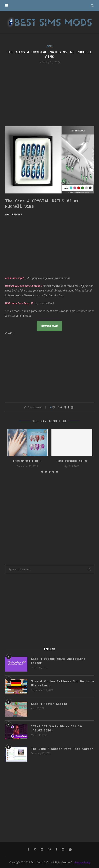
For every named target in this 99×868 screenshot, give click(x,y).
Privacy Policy (82, 862)
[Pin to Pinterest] (65, 407)
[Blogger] (70, 849)
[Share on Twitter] (61, 407)
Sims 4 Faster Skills (49, 704)
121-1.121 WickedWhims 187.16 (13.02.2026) (56, 728)
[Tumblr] (56, 849)
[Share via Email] (72, 407)
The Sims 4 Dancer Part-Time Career (62, 749)
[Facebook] (28, 849)
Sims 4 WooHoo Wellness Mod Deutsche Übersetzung (63, 683)
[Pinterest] (35, 849)
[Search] (92, 6)
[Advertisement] (50, 95)
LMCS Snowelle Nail (27, 461)
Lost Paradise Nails (72, 461)
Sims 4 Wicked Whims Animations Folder (58, 661)
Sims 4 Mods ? (14, 214)
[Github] (63, 849)
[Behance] (49, 849)
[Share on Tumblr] (69, 407)
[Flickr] (42, 849)
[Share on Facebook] (58, 407)
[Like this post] (54, 407)
